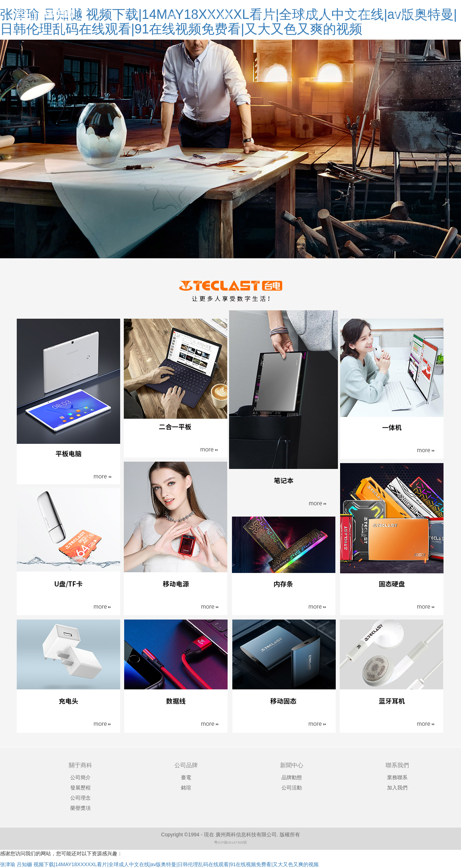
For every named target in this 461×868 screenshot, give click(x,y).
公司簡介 (80, 777)
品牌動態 (292, 777)
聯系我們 (405, 15)
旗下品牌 (219, 15)
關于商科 (361, 15)
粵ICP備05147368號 (231, 842)
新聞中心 (266, 15)
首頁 (172, 15)
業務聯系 (397, 777)
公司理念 (80, 798)
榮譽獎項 (80, 808)
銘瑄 (186, 788)
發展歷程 (80, 788)
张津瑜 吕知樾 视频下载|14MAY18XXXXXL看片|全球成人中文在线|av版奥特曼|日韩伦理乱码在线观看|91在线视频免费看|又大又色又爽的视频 (159, 864)
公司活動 (292, 788)
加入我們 (397, 788)
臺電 (186, 777)
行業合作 (314, 15)
